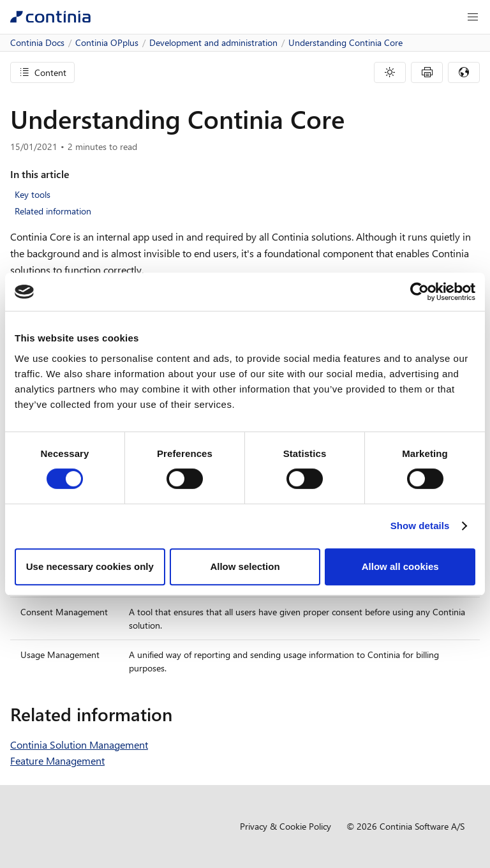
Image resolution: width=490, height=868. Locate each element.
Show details (420, 526)
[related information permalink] (180, 714)
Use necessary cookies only (90, 566)
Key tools (33, 194)
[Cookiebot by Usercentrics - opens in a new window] (419, 292)
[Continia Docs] (50, 17)
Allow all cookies (400, 566)
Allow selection (245, 566)
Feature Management (57, 760)
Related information (53, 211)
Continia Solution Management (79, 745)
